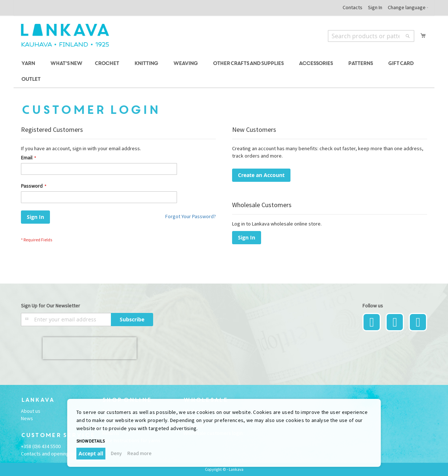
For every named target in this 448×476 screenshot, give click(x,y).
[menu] (224, 72)
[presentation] (90, 348)
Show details (91, 441)
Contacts (353, 7)
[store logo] (65, 35)
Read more (140, 453)
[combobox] (371, 36)
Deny (116, 453)
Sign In (375, 7)
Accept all (91, 453)
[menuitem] (29, 64)
